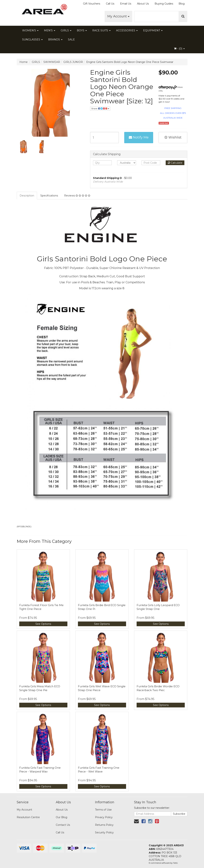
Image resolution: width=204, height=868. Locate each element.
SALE (71, 40)
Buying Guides (164, 4)
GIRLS (66, 30)
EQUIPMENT (153, 30)
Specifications (49, 196)
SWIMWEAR (52, 62)
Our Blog (61, 817)
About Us (143, 4)
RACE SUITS (101, 30)
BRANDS (55, 40)
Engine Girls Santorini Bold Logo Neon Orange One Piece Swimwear (130, 62)
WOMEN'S (30, 30)
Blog (182, 4)
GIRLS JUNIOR (73, 62)
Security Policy (104, 832)
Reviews (77, 196)
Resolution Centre (28, 817)
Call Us (110, 4)
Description (27, 196)
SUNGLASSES (32, 40)
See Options (43, 624)
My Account (118, 16)
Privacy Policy (104, 817)
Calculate (175, 163)
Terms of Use (103, 810)
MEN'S (50, 30)
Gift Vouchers (92, 4)
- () (179, 49)
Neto (175, 863)
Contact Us (63, 825)
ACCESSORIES (127, 30)
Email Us (126, 4)
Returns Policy (104, 825)
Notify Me (139, 137)
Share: (100, 108)
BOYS (82, 30)
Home (24, 62)
